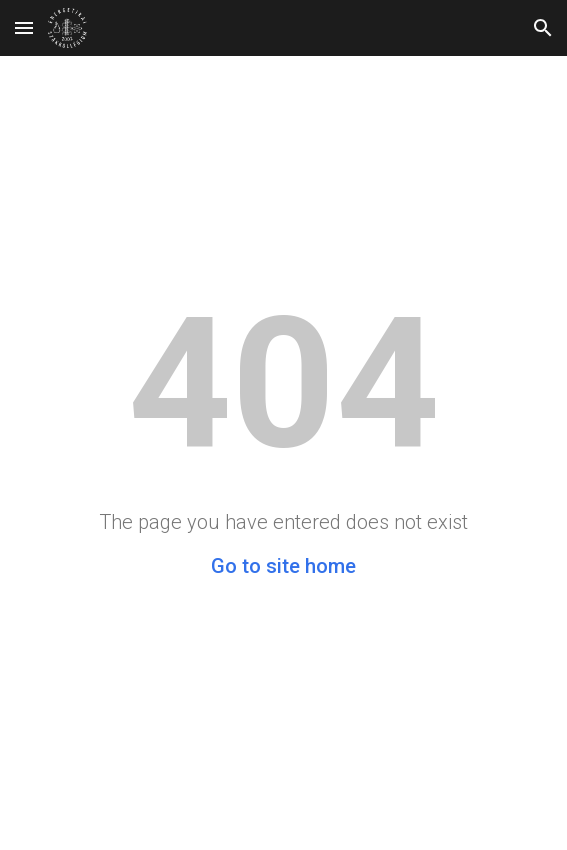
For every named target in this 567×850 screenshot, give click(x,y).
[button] (24, 27)
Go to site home (283, 566)
